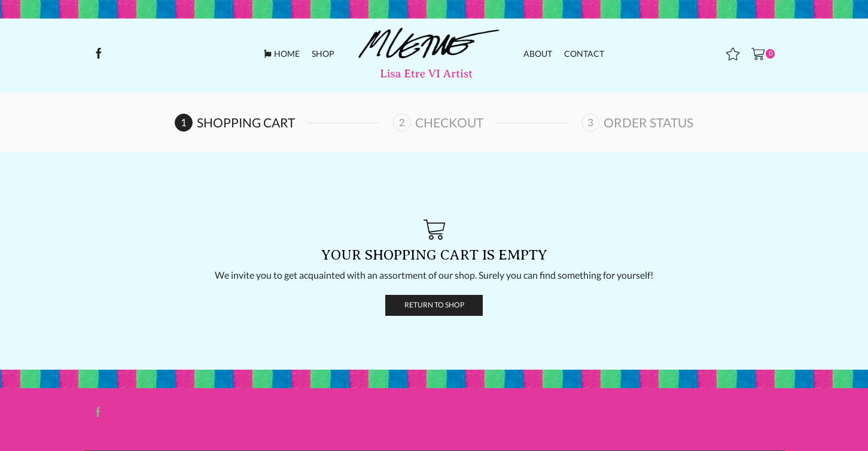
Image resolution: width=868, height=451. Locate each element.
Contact (584, 54)
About (538, 54)
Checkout (449, 122)
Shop (323, 54)
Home (282, 54)
